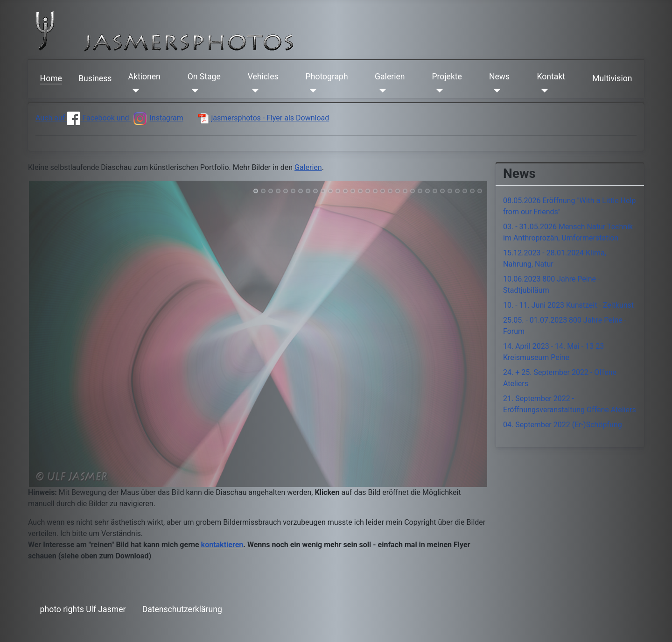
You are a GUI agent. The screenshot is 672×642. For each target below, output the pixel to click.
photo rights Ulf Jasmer (83, 609)
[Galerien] (381, 91)
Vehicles (263, 77)
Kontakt (551, 77)
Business (95, 78)
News (499, 77)
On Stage (204, 77)
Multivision (612, 78)
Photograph (327, 77)
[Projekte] (437, 91)
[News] (495, 91)
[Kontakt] (543, 91)
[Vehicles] (254, 91)
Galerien (390, 77)
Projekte (447, 77)
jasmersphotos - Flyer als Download (263, 118)
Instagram (157, 118)
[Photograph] (311, 91)
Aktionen (144, 77)
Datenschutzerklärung (182, 609)
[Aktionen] (134, 91)
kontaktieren (222, 545)
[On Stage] (193, 91)
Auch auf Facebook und (83, 118)
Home (51, 78)
